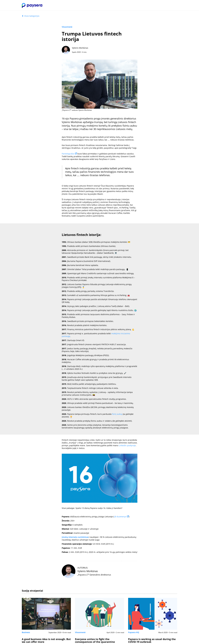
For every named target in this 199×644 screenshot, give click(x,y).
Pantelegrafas (68, 154)
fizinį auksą (117, 414)
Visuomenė (67, 27)
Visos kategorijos (31, 16)
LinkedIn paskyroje (127, 445)
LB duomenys (120, 517)
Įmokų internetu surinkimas (75, 537)
